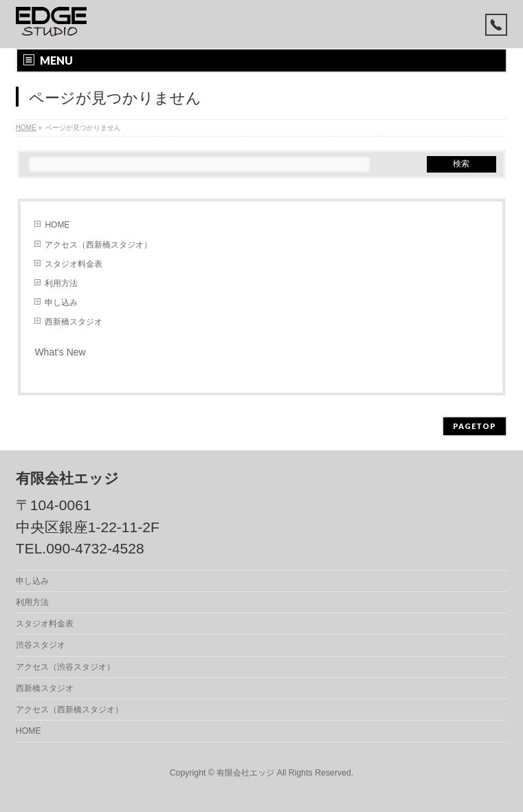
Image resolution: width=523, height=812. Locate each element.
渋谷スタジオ (41, 645)
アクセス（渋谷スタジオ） (65, 667)
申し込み (61, 303)
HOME (57, 225)
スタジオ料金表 (74, 264)
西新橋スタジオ (74, 322)
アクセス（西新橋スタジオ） (98, 245)
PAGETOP (475, 426)
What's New (60, 352)
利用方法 (61, 283)
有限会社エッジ (245, 773)
